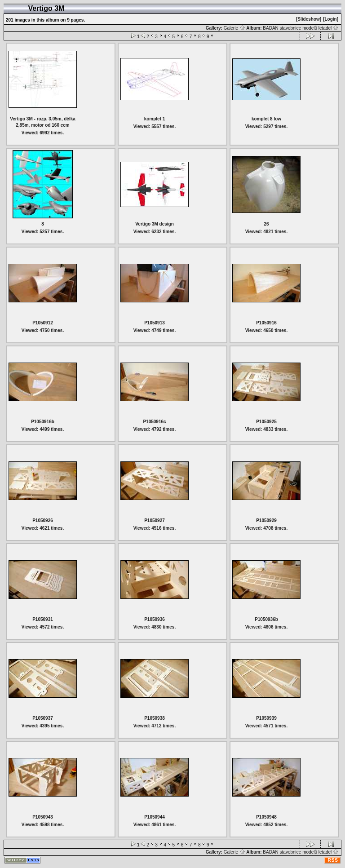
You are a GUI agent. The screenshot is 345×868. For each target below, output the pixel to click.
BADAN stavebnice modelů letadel (301, 28)
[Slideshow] (309, 19)
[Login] (331, 19)
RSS (333, 860)
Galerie (234, 28)
